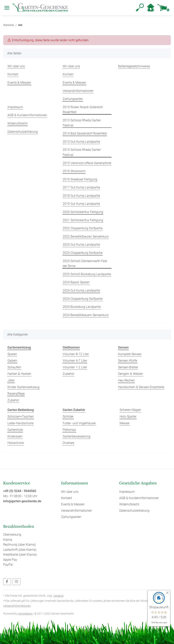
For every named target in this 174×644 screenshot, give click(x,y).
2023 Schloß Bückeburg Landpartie (87, 274)
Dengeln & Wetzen (130, 374)
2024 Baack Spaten (76, 282)
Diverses (68, 443)
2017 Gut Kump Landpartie (81, 187)
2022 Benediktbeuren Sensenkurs (86, 236)
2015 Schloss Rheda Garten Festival (82, 152)
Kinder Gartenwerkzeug (23, 387)
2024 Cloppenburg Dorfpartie (83, 299)
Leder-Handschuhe (20, 423)
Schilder (68, 417)
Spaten (12, 354)
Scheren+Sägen (130, 410)
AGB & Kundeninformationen (27, 115)
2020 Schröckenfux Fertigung (83, 212)
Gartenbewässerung (76, 436)
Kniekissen (15, 436)
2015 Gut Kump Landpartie (81, 142)
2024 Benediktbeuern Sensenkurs (86, 315)
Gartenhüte (15, 430)
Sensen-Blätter (128, 367)
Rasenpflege (16, 394)
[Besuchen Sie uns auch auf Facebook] (7, 582)
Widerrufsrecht (17, 123)
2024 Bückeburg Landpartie (82, 307)
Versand (58, 596)
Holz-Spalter (128, 417)
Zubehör (13, 400)
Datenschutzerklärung (23, 132)
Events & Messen (19, 83)
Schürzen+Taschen (21, 417)
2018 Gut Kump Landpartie (81, 196)
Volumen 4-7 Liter (75, 361)
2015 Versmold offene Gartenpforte (87, 163)
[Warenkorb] (163, 8)
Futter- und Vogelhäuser (79, 423)
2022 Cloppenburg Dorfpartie (83, 228)
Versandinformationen (78, 91)
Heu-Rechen (126, 380)
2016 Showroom (74, 171)
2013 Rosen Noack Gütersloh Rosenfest (83, 110)
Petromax (69, 430)
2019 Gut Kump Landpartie (81, 204)
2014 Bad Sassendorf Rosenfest (85, 133)
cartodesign (25, 614)
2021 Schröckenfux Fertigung (83, 220)
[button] (140, 7)
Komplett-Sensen (130, 354)
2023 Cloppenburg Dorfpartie (83, 253)
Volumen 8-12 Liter (76, 354)
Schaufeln (14, 367)
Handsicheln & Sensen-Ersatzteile (141, 387)
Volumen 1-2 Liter (75, 367)
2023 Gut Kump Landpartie (81, 245)
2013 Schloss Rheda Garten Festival (82, 123)
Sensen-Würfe (128, 361)
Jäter (11, 380)
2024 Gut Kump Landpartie (81, 290)
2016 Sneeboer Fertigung (80, 179)
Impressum (15, 107)
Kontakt (13, 74)
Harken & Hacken (19, 374)
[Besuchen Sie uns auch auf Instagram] (16, 582)
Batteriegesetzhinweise (134, 66)
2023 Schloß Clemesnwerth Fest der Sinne (85, 264)
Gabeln (12, 361)
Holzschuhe (16, 443)
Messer (125, 423)
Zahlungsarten (73, 99)
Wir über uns (16, 66)
